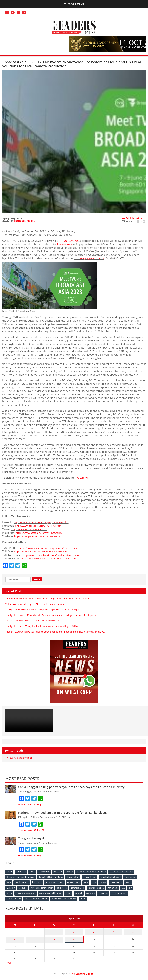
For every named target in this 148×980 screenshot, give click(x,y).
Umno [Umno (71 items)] (84, 898)
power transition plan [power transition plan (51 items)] (26, 892)
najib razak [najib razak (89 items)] (63, 887)
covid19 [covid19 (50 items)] (72, 872)
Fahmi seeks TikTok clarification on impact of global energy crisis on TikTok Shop (48, 598)
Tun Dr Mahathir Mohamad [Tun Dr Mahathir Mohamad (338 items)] (65, 898)
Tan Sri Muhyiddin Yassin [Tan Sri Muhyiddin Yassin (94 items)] (37, 898)
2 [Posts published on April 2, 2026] (74, 930)
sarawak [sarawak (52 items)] (81, 892)
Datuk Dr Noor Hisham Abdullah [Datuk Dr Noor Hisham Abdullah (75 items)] (94, 872)
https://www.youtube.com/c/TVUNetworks (40, 536)
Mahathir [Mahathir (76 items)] (11, 887)
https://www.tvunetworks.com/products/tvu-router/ (53, 558)
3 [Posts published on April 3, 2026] (94, 930)
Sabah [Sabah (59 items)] (70, 892)
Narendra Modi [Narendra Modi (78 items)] (80, 887)
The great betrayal (31, 838)
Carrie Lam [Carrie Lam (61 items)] (22, 872)
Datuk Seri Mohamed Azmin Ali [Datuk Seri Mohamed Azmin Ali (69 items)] (21, 877)
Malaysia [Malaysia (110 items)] (23, 887)
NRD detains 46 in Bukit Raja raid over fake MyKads (32, 621)
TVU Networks (71, 241)
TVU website (83, 478)
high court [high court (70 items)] (38, 882)
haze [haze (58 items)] (9, 882)
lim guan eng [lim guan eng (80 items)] (120, 882)
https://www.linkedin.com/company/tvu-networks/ (44, 522)
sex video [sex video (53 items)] (93, 892)
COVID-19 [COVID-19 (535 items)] (60, 872)
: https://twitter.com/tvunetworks (31, 529)
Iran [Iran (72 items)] (97, 882)
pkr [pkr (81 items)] (135, 887)
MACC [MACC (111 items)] (133, 882)
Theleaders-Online (24, 221)
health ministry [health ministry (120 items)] (22, 882)
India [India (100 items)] (89, 882)
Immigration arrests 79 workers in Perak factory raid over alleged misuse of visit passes (51, 615)
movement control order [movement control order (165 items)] (43, 887)
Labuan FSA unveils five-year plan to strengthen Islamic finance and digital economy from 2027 (55, 632)
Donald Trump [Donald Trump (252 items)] (91, 877)
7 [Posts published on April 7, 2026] (34, 936)
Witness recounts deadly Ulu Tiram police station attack (35, 604)
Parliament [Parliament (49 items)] (116, 887)
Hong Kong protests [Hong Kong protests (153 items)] (56, 882)
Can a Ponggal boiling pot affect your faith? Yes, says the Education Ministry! (72, 787)
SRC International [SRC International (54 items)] (123, 892)
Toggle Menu (74, 4)
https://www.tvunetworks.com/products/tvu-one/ (44, 551)
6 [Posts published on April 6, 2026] (15, 936)
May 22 (39, 804)
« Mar (8, 958)
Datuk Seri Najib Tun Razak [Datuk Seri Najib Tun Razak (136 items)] (51, 877)
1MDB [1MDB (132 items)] (10, 872)
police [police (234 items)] (10, 892)
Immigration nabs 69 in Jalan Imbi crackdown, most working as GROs (42, 626)
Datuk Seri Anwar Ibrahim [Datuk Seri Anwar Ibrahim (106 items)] (125, 872)
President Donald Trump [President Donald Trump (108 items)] (52, 892)
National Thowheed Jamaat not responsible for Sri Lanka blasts (63, 813)
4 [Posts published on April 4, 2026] (113, 930)
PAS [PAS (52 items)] (127, 887)
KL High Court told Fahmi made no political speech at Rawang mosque (42, 610)
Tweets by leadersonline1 (19, 758)
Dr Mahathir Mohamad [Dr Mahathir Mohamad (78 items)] (112, 877)
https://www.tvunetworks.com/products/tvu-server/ (54, 555)
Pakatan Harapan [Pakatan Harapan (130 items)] (99, 887)
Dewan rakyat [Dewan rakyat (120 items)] (74, 877)
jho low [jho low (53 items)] (107, 882)
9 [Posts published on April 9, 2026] (74, 936)
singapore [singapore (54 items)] (106, 892)
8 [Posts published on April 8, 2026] (54, 936)
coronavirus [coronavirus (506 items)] (46, 872)
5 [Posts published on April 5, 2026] (133, 930)
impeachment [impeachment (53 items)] (76, 882)
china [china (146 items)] (33, 872)
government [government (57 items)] (133, 877)
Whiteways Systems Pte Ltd (91, 258)
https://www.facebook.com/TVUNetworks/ (41, 526)
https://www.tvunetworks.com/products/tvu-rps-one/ (51, 548)
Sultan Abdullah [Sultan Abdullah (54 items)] (14, 898)
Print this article (132, 218)
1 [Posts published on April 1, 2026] (54, 930)
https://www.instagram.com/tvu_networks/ (42, 533)
